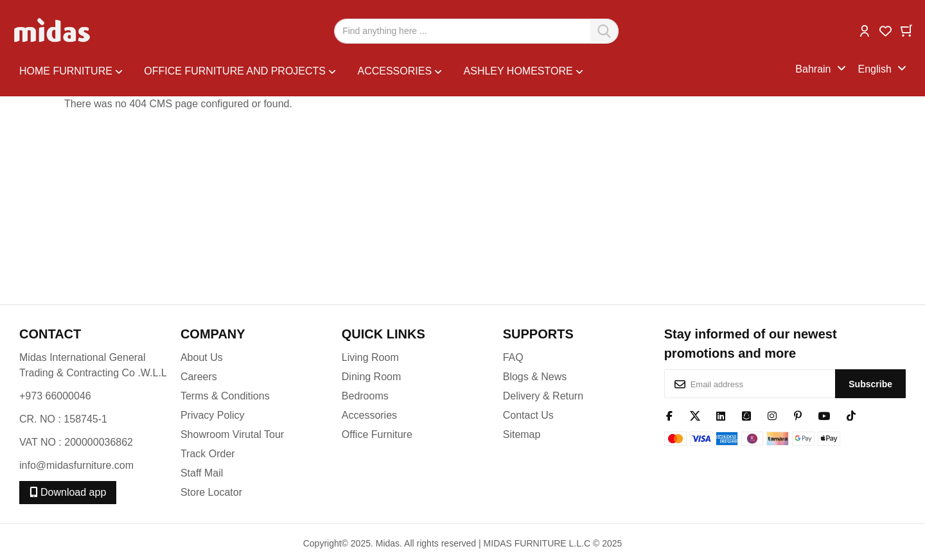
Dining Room (371, 377)
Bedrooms (365, 396)
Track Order (208, 454)
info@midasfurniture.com (76, 465)
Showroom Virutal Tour (232, 434)
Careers (199, 377)
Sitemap (522, 434)
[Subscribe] (870, 384)
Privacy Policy (213, 415)
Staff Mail (202, 473)
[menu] (407, 70)
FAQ (513, 357)
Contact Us (528, 415)
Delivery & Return (543, 396)
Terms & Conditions (225, 396)
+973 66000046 (55, 396)
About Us (202, 357)
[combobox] (476, 31)
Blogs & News (535, 377)
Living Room (370, 357)
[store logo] (53, 31)
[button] (865, 30)
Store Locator (211, 492)
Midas (388, 543)
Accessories (369, 415)
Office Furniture (377, 434)
